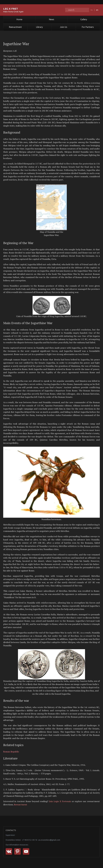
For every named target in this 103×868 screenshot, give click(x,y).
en (97, 10)
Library (39, 27)
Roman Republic (11, 752)
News (52, 19)
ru (92, 10)
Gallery (84, 19)
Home (19, 19)
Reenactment (15, 27)
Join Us (64, 27)
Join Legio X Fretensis (60, 801)
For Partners (88, 27)
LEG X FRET (11, 9)
